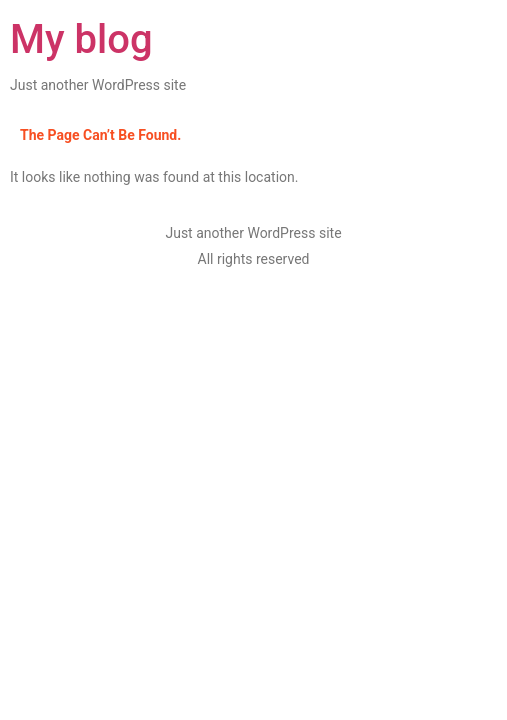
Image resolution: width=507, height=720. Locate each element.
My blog (81, 39)
